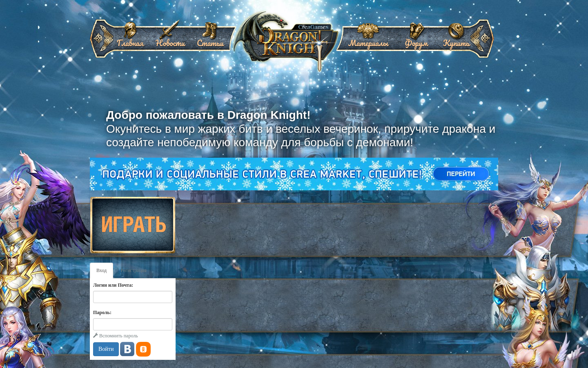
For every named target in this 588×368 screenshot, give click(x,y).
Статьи (210, 40)
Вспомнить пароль (116, 336)
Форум (416, 40)
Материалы (368, 40)
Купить (456, 40)
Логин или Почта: (113, 285)
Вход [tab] (101, 270)
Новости (170, 40)
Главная (130, 40)
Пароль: (102, 312)
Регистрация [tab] (134, 270)
